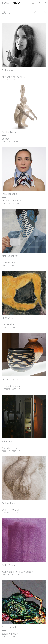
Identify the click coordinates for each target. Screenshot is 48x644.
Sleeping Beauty (10, 634)
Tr (45, 3)
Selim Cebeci (8, 442)
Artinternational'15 (11, 201)
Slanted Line (8, 324)
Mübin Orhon (9, 565)
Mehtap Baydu (9, 132)
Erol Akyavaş (8, 70)
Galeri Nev (11, 3)
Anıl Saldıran (8, 503)
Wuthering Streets (11, 510)
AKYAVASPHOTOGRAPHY (14, 77)
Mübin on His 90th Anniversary (18, 572)
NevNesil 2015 (9, 263)
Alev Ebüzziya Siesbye (13, 380)
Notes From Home (11, 448)
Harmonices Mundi (12, 386)
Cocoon (6, 139)
